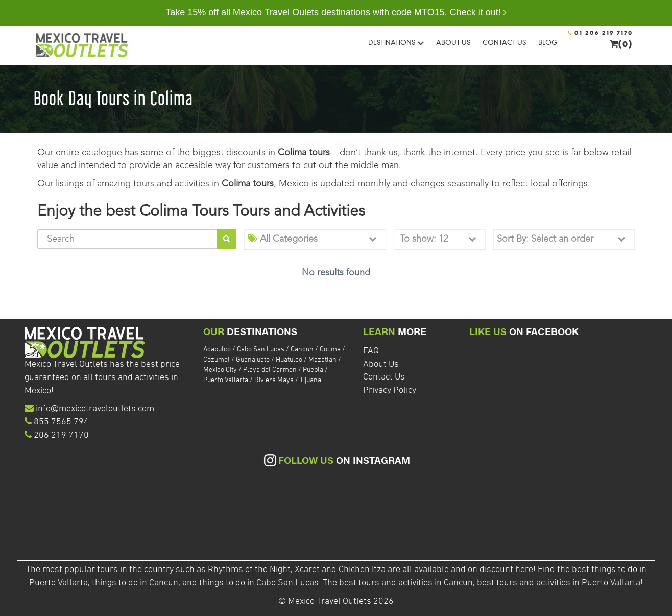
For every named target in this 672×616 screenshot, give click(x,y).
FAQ (371, 351)
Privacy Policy (390, 390)
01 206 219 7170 (601, 33)
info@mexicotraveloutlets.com (95, 409)
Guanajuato (253, 360)
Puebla (313, 370)
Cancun (302, 350)
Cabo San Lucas (261, 350)
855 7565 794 (61, 422)
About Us (381, 364)
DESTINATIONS (396, 42)
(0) (621, 44)
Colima (330, 350)
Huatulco (289, 360)
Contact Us (384, 377)
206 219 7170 (61, 435)
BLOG (548, 42)
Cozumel (217, 360)
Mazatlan (322, 360)
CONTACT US (504, 42)
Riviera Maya (274, 380)
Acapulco (217, 350)
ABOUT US (453, 42)
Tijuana (310, 380)
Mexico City (220, 370)
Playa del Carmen (270, 370)
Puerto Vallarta (226, 380)
